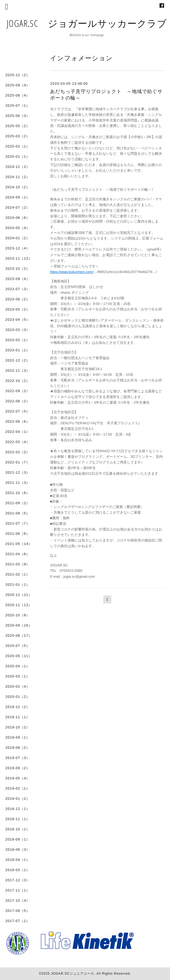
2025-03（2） (18, 136)
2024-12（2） (18, 167)
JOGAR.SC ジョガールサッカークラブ (87, 23)
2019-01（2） (18, 799)
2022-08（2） (18, 401)
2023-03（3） (18, 330)
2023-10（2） (18, 269)
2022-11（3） (18, 371)
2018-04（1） (18, 860)
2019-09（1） (18, 737)
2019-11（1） (18, 717)
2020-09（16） (19, 625)
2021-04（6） (18, 554)
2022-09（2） (18, 391)
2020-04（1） (18, 666)
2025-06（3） (18, 116)
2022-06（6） (18, 421)
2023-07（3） (18, 289)
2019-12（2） (18, 707)
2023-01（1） (18, 350)
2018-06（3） (18, 850)
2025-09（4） (18, 85)
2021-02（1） (18, 574)
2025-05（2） (18, 126)
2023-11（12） (19, 258)
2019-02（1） (18, 788)
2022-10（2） (18, 381)
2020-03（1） (18, 676)
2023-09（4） (18, 279)
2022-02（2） (18, 452)
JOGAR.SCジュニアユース (73, 974)
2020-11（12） (19, 605)
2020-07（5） (18, 646)
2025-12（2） (18, 75)
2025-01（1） (18, 156)
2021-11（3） (18, 483)
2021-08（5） (18, 513)
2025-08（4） (18, 95)
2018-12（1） (18, 809)
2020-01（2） (18, 697)
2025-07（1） (18, 106)
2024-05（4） (18, 228)
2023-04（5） (18, 320)
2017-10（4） (18, 900)
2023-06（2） (18, 299)
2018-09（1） (18, 839)
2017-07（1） (18, 921)
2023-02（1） (18, 340)
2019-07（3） (18, 758)
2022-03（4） (18, 442)
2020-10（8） (18, 615)
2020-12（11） (19, 595)
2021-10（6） (18, 493)
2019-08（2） (18, 748)
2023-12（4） (18, 248)
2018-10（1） (18, 829)
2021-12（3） (18, 472)
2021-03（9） (18, 564)
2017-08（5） (18, 911)
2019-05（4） (18, 778)
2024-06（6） (18, 218)
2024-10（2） (18, 187)
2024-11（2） (18, 177)
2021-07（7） (18, 523)
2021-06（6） (18, 534)
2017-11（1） (18, 890)
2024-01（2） (18, 238)
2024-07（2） (18, 207)
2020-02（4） (18, 686)
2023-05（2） (18, 309)
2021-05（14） (19, 544)
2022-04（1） (18, 432)
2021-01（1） (18, 585)
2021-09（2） (18, 503)
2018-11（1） (18, 819)
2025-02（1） (18, 146)
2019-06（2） (18, 768)
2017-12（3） (18, 880)
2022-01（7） (18, 462)
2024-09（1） (18, 197)
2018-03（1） (18, 870)
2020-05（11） (19, 656)
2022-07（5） (18, 411)
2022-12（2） (18, 360)
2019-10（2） (18, 727)
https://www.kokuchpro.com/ (72, 272)
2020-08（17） (19, 635)
